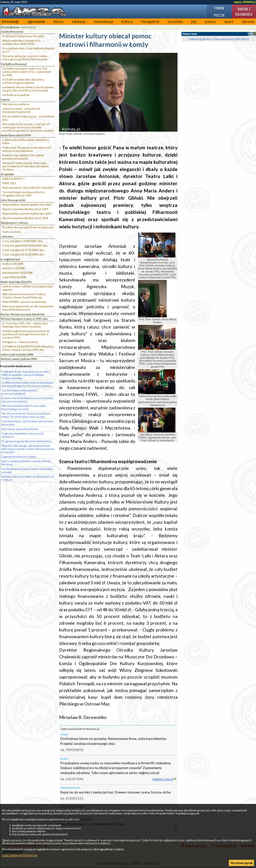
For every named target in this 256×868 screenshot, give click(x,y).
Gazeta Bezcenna (12, 32)
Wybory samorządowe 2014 (19, 359)
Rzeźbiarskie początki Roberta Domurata (28, 227)
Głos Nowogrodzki (13, 200)
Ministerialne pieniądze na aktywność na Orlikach (27, 478)
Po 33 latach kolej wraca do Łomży (23, 36)
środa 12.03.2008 (13, 264)
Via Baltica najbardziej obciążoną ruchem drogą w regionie (23, 81)
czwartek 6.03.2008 (14, 277)
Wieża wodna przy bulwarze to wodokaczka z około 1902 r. (21, 42)
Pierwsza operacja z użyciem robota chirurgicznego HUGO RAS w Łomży (25, 58)
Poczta (219, 15)
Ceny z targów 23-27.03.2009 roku (23, 250)
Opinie (5, 100)
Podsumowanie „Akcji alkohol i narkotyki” (28, 188)
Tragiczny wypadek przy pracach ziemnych (22, 435)
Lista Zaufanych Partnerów (20, 855)
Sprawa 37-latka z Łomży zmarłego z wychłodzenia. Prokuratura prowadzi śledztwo (26, 166)
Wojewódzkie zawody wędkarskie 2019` (27, 214)
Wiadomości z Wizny (14, 223)
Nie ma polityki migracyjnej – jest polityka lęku (28, 118)
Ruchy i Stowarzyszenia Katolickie (23, 314)
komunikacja (104, 22)
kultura (127, 22)
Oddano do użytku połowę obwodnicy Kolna (26, 141)
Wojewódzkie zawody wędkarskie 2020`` (28, 205)
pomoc (210, 22)
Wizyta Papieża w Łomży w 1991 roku (24, 319)
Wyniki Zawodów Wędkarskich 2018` (25, 218)
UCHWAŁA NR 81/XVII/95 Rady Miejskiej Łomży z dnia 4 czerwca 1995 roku (28, 348)
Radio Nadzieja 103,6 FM (16, 282)
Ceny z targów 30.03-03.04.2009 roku (25, 245)
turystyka (175, 22)
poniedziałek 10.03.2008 (17, 273)
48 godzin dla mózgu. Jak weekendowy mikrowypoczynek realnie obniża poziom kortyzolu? (28, 449)
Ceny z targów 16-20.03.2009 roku (23, 254)
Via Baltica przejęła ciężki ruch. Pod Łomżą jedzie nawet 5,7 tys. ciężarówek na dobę (27, 72)
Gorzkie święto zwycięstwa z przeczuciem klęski (19, 392)
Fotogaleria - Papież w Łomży (20, 342)
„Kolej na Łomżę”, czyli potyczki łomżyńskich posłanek (21, 110)
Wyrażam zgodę (242, 863)
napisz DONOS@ (245, 2)
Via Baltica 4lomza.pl (14, 64)
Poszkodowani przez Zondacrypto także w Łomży (27, 470)
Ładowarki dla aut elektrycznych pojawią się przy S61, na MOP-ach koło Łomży (28, 89)
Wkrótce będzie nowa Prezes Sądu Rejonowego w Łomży (24, 407)
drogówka (7, 174)
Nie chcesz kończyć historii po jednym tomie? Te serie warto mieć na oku (26, 415)
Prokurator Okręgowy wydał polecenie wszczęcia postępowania (27, 149)
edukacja (79, 22)
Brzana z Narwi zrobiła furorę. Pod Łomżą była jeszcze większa (27, 400)
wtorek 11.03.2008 (13, 268)
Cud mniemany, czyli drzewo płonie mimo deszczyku (28, 423)
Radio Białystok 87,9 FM (16, 135)
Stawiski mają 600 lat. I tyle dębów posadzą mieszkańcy (23, 157)
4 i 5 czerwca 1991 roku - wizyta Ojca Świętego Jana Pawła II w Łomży (25, 325)
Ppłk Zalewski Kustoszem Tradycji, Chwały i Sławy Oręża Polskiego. (24, 296)
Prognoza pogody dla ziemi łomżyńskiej (26, 441)
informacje (10, 22)
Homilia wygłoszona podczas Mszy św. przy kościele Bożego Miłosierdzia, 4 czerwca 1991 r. (26, 334)
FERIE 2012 (9, 183)
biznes (58, 22)
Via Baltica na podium (16, 95)
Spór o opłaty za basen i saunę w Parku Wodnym (26, 463)
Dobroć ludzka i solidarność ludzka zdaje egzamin (28, 288)
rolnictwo (7, 236)
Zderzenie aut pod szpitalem (20, 429)
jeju (194, 22)
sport (229, 22)
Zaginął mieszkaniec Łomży (19, 457)
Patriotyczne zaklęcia (16, 104)
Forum (219, 8)
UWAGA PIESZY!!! (14, 179)
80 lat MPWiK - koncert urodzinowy (24, 302)
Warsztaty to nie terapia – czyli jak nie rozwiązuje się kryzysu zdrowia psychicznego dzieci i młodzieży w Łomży (28, 127)
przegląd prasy (10, 259)
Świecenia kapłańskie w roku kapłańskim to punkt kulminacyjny (28, 308)
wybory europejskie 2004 (17, 354)
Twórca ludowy (12, 232)
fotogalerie (150, 22)
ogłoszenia (36, 22)
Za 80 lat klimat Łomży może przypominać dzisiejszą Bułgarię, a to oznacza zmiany (27, 384)
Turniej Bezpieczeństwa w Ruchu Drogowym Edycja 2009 (23, 194)
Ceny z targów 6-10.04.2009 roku (22, 241)
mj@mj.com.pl (163, 779)
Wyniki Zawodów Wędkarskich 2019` (25, 209)
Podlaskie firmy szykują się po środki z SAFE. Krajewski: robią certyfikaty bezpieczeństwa (26, 375)
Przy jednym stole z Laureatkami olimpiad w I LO (28, 50)
